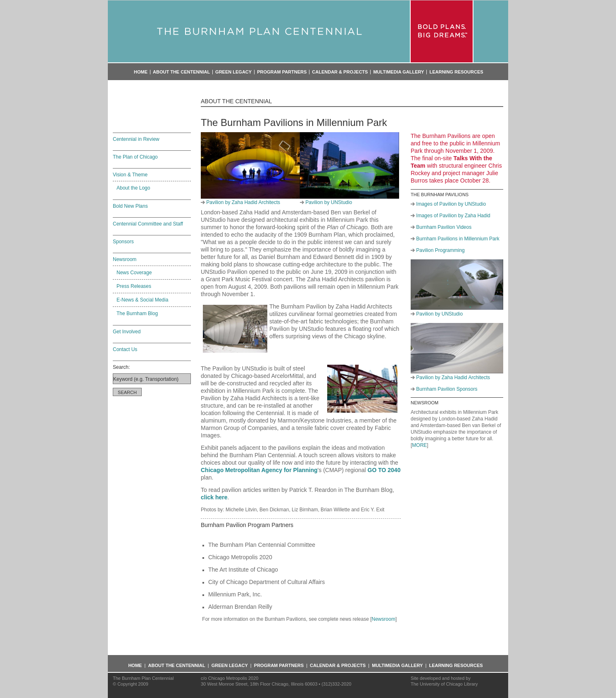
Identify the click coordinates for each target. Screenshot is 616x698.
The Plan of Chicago (135, 157)
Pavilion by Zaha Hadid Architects (243, 202)
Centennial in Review (136, 139)
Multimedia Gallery (398, 72)
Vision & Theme (130, 175)
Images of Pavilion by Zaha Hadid (453, 216)
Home (141, 72)
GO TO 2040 (384, 470)
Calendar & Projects (340, 72)
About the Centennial (181, 72)
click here (214, 497)
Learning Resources (456, 72)
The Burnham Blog (137, 313)
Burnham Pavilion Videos (444, 227)
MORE (419, 445)
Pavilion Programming (440, 250)
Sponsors (123, 242)
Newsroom (125, 259)
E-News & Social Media (142, 300)
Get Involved (127, 332)
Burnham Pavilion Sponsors (447, 389)
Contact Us (125, 349)
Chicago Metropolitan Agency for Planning (259, 470)
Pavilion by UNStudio (329, 202)
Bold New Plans (130, 206)
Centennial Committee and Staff (148, 224)
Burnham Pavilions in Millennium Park (458, 239)
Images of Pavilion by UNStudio (451, 204)
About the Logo (133, 188)
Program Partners (282, 72)
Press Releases (134, 286)
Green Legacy (233, 72)
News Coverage (134, 273)
